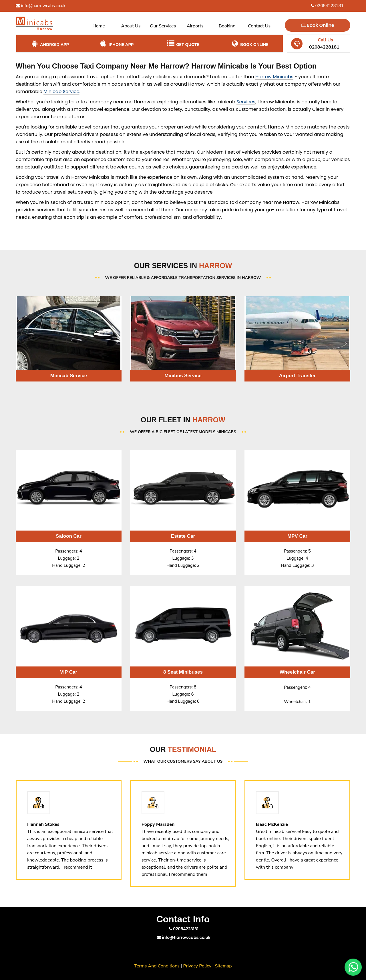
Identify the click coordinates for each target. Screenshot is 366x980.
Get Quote (183, 44)
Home (99, 26)
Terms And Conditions (157, 966)
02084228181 (327, 6)
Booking (227, 26)
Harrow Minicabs (274, 77)
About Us (131, 26)
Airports (195, 26)
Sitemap (223, 966)
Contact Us (259, 26)
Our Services (163, 26)
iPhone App (116, 44)
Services (246, 102)
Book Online (318, 25)
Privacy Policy (197, 966)
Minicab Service (61, 92)
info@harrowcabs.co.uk (41, 6)
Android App (50, 44)
